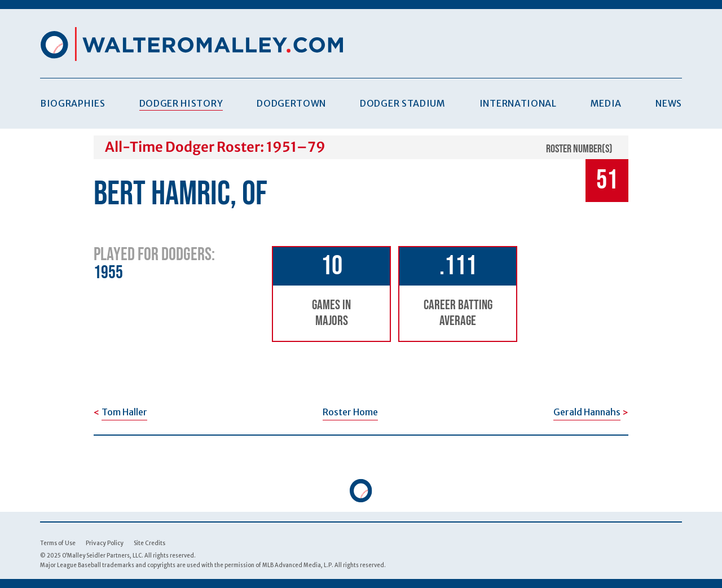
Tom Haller (124, 412)
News (669, 103)
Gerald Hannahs (587, 412)
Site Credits (149, 543)
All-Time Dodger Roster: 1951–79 (215, 147)
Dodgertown (291, 103)
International (518, 103)
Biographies (73, 103)
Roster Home (350, 412)
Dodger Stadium (403, 103)
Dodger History (181, 103)
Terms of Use (58, 543)
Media (606, 103)
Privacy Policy (105, 543)
